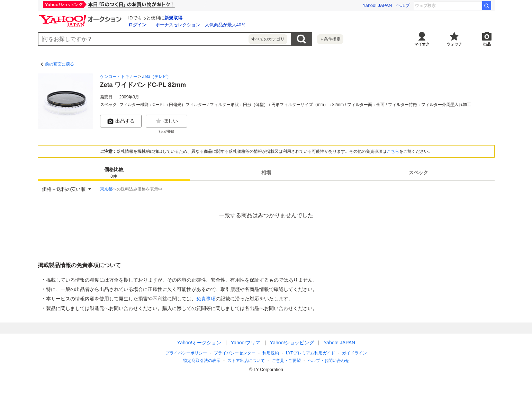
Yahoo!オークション (199, 343)
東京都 (106, 189)
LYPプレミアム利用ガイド (310, 353)
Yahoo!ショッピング (292, 343)
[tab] (114, 173)
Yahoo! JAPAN (377, 5)
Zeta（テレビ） (156, 77)
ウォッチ (454, 44)
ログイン (137, 25)
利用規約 (271, 353)
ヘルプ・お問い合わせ (328, 361)
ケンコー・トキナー (119, 77)
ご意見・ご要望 (286, 361)
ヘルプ (403, 5)
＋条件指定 (330, 39)
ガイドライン (354, 353)
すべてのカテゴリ (268, 39)
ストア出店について (246, 361)
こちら (393, 151)
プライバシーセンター (235, 353)
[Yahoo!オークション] (81, 17)
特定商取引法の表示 (202, 361)
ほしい (166, 121)
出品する (121, 121)
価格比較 (114, 173)
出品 (487, 44)
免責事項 (206, 299)
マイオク (422, 44)
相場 (266, 173)
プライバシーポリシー (186, 353)
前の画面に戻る (60, 64)
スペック (418, 173)
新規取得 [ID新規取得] (173, 18)
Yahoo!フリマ (245, 343)
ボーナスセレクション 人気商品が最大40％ (201, 25)
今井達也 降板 (464, 6)
